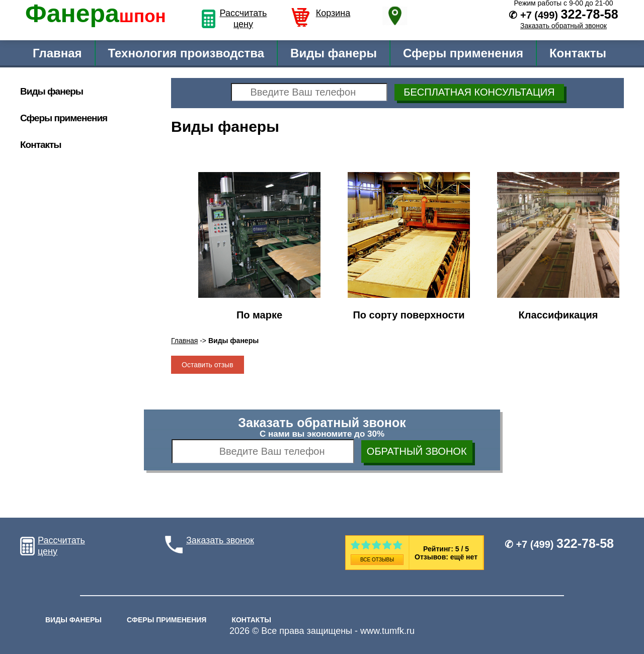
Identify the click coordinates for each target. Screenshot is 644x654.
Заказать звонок (220, 540)
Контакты (578, 53)
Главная (57, 53)
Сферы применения (463, 53)
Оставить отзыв (208, 365)
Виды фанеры (334, 53)
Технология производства (186, 53)
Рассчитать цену (244, 19)
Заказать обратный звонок (563, 26)
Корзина (333, 13)
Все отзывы (377, 560)
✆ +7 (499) (559, 544)
